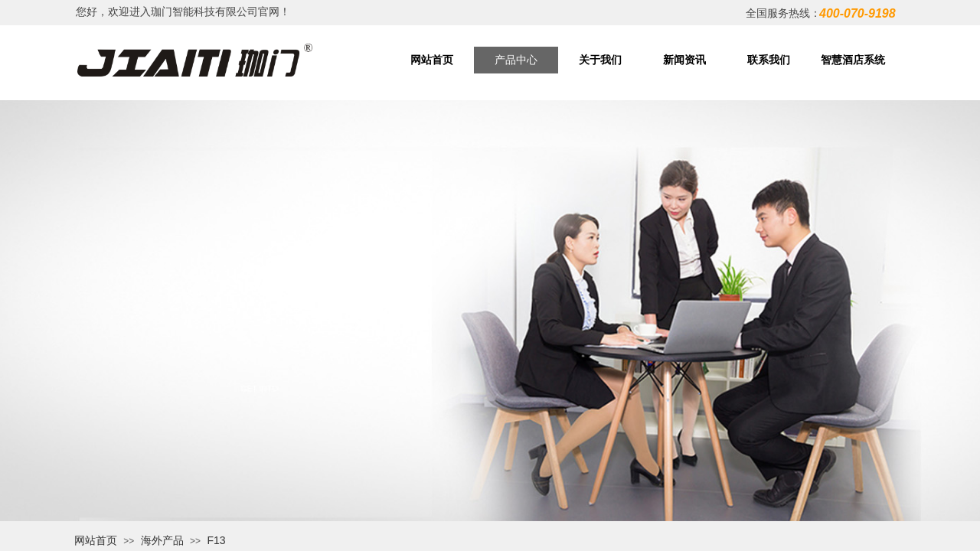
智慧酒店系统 (853, 60)
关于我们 (600, 60)
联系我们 (769, 60)
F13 (216, 540)
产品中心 (516, 60)
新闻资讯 (684, 60)
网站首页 (432, 60)
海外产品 (162, 540)
